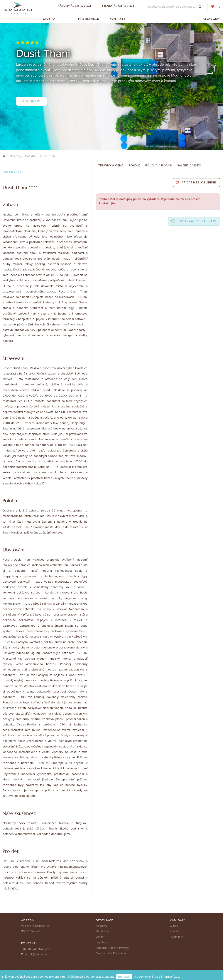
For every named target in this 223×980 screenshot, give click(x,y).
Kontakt (175, 931)
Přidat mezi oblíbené (199, 183)
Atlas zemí (212, 19)
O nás (174, 926)
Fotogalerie (31, 101)
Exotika (49, 19)
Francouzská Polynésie (111, 953)
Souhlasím (124, 977)
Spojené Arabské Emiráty (112, 948)
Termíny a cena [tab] (111, 165)
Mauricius (102, 931)
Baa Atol (31, 156)
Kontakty (118, 19)
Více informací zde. (167, 977)
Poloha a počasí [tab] (158, 165)
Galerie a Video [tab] (189, 165)
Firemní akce (89, 19)
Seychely (102, 942)
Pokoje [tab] (134, 165)
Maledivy (15, 156)
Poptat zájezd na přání (196, 221)
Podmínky (176, 937)
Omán (100, 937)
